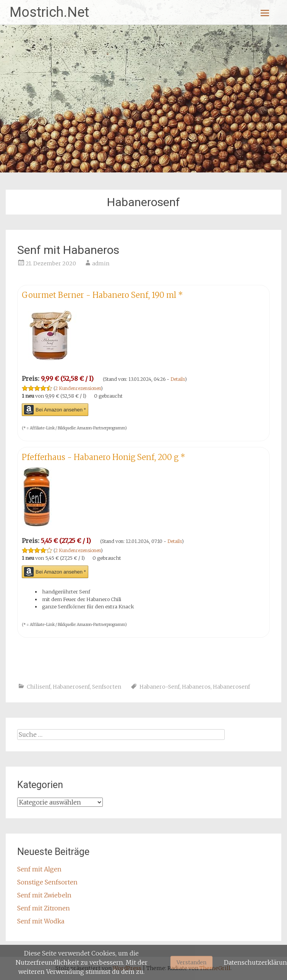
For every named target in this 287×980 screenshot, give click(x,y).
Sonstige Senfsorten (47, 882)
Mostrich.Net (49, 12)
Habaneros (196, 687)
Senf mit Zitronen (44, 908)
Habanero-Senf (160, 687)
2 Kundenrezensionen (78, 388)
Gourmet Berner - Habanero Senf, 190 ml (102, 295)
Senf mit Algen (39, 869)
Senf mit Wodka (41, 921)
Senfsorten (107, 687)
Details (178, 379)
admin (101, 263)
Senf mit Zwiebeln (44, 895)
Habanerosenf (71, 687)
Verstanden (191, 962)
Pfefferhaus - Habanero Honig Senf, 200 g (104, 457)
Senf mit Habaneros (68, 250)
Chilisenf (39, 687)
